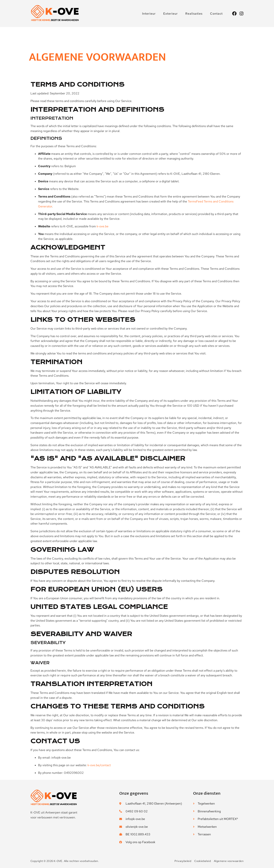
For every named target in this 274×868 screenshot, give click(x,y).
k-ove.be (103, 226)
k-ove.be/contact (99, 765)
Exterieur (170, 14)
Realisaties (194, 14)
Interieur (149, 14)
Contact (216, 14)
